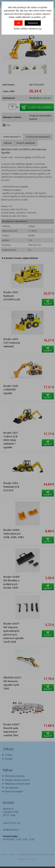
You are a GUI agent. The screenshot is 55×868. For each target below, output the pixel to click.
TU (40, 29)
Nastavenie (33, 23)
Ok (18, 23)
